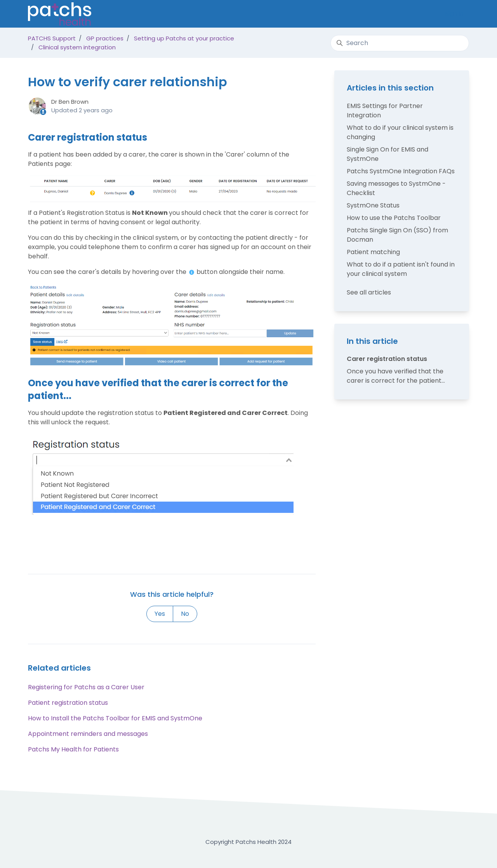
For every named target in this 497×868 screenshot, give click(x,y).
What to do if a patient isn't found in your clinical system (401, 269)
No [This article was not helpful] (185, 614)
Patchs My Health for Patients (73, 749)
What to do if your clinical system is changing (400, 132)
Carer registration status (387, 359)
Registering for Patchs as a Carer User (86, 687)
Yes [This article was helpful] (160, 614)
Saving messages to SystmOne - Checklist (396, 188)
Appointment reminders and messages (88, 734)
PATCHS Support (52, 38)
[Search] (400, 43)
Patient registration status (68, 703)
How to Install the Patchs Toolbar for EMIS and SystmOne (115, 718)
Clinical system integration (77, 47)
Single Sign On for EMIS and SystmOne (388, 154)
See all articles (369, 292)
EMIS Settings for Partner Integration (385, 111)
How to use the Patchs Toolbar (394, 218)
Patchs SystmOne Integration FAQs (401, 171)
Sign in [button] (454, 13)
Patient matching (373, 252)
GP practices (105, 38)
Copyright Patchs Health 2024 (248, 842)
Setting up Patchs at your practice (184, 38)
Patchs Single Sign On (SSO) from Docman (397, 235)
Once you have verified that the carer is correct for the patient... (396, 376)
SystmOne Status (373, 205)
